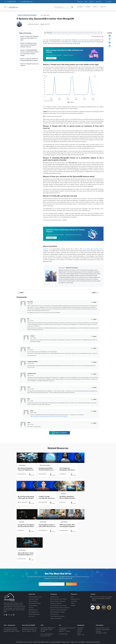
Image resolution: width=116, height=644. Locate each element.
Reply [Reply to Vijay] (95, 423)
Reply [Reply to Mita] (95, 399)
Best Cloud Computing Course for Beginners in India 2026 (25, 470)
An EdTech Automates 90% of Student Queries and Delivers (67, 498)
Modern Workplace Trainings (57, 612)
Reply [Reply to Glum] (95, 411)
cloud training (87, 249)
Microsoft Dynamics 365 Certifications (60, 608)
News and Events (75, 599)
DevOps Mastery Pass (34, 614)
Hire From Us (32, 616)
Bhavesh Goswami (34, 24)
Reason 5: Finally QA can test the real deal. (29, 65)
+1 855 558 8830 (48, 634)
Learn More (51, 238)
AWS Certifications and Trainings (59, 599)
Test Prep (31, 608)
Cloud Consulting (33, 601)
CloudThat (46, 249)
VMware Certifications (56, 619)
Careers (91, 2)
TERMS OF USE (74, 642)
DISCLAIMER (82, 642)
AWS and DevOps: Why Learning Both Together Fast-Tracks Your (67, 527)
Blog (86, 2)
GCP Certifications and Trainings (58, 606)
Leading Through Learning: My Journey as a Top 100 (47, 498)
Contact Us (98, 2)
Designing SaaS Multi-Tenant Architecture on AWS (46, 470)
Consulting (79, 7)
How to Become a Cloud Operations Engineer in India (26, 555)
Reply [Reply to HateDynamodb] (95, 374)
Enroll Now (51, 58)
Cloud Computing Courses (35, 597)
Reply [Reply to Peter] (95, 348)
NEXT (95, 293)
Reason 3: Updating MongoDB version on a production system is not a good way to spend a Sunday (30, 53)
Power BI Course (54, 614)
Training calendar (33, 606)
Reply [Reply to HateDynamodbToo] (95, 362)
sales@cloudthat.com (97, 604)
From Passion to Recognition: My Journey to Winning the (68, 470)
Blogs (72, 597)
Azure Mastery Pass (34, 612)
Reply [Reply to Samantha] (95, 302)
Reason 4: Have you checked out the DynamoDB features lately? (29, 60)
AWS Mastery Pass (33, 610)
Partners (95, 7)
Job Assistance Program (35, 603)
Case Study (74, 601)
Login (109, 2)
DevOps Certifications (56, 603)
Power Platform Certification (57, 616)
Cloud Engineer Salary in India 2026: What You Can (47, 526)
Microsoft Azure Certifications (58, 601)
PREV (21, 293)
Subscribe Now (72, 584)
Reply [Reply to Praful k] (95, 337)
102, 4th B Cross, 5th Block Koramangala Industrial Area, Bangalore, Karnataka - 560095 (102, 599)
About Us (103, 7)
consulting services (98, 249)
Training (87, 7)
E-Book (73, 603)
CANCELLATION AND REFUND (93, 642)
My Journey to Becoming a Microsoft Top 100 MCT (26, 497)
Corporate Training (33, 599)
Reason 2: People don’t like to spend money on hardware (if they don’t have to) (29, 45)
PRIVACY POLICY (66, 642)
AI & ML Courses (54, 597)
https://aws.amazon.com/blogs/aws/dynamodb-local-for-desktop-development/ (49, 416)
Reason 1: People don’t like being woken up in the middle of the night (29, 38)
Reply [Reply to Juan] (95, 388)
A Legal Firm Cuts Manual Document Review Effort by (26, 527)
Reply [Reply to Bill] (95, 319)
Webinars (73, 606)
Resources (80, 2)
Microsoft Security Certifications (59, 610)
